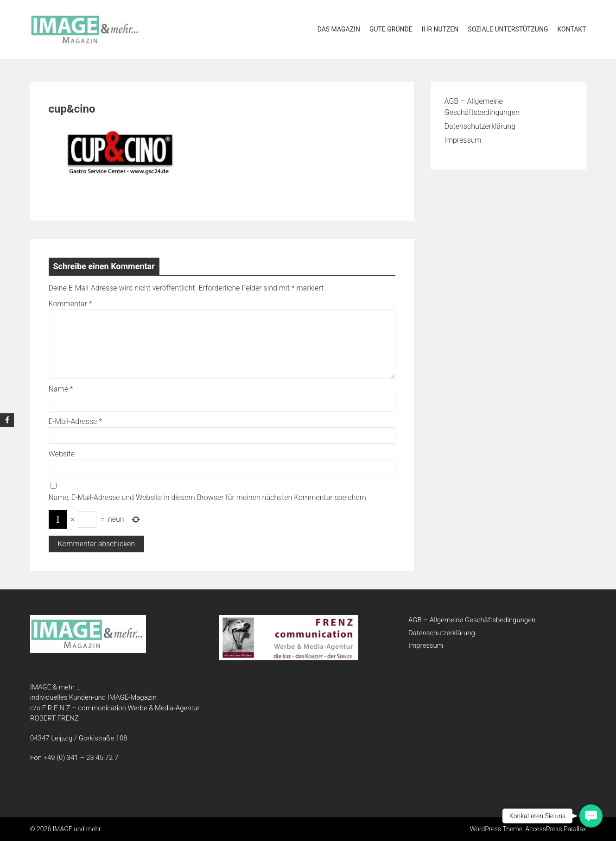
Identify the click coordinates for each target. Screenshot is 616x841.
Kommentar (70, 304)
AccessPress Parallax (556, 829)
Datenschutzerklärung (480, 126)
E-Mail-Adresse (75, 421)
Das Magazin (339, 29)
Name (61, 389)
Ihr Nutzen (440, 29)
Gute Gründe (391, 29)
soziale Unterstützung (508, 29)
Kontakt (572, 29)
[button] (591, 816)
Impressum (463, 140)
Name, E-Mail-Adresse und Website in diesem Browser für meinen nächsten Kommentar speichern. (208, 497)
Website (62, 454)
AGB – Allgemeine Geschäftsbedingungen (472, 620)
